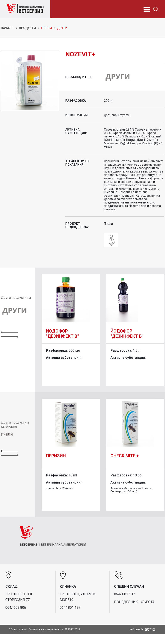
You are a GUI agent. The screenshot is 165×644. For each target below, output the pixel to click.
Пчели (47, 28)
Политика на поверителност (46, 629)
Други (62, 28)
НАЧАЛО (7, 28)
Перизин (56, 456)
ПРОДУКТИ (27, 28)
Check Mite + (125, 456)
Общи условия (18, 629)
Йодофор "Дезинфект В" (62, 334)
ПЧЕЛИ (7, 435)
